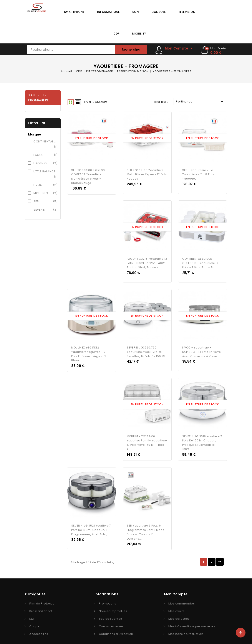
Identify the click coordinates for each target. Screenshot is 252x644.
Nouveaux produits (113, 604)
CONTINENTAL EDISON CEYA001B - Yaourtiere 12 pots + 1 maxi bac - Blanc (201, 260)
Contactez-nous (111, 619)
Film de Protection (43, 596)
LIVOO (46, 185)
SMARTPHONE (74, 12)
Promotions (108, 596)
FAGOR (46, 155)
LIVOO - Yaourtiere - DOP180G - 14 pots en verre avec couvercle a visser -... (202, 348)
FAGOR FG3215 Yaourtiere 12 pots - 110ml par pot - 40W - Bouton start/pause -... (147, 260)
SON (136, 12)
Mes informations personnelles (192, 619)
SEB (46, 201)
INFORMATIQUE (109, 12)
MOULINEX (46, 193)
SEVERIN (46, 210)
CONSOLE (159, 12)
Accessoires (39, 627)
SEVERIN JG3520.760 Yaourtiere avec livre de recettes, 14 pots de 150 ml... (147, 348)
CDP (117, 34)
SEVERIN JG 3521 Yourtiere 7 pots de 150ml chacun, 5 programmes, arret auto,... (91, 523)
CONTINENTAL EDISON (46, 144)
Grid (71, 102)
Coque (35, 619)
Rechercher (131, 50)
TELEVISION (187, 12)
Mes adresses (179, 611)
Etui (32, 611)
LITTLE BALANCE (46, 174)
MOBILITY (139, 34)
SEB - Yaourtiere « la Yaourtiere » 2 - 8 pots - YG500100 (200, 173)
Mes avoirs (177, 604)
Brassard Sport (41, 604)
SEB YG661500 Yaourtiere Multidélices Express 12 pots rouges (147, 173)
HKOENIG (46, 163)
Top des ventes (110, 611)
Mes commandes (182, 596)
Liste (78, 102)
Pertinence (200, 102)
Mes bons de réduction (186, 627)
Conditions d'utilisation (116, 627)
